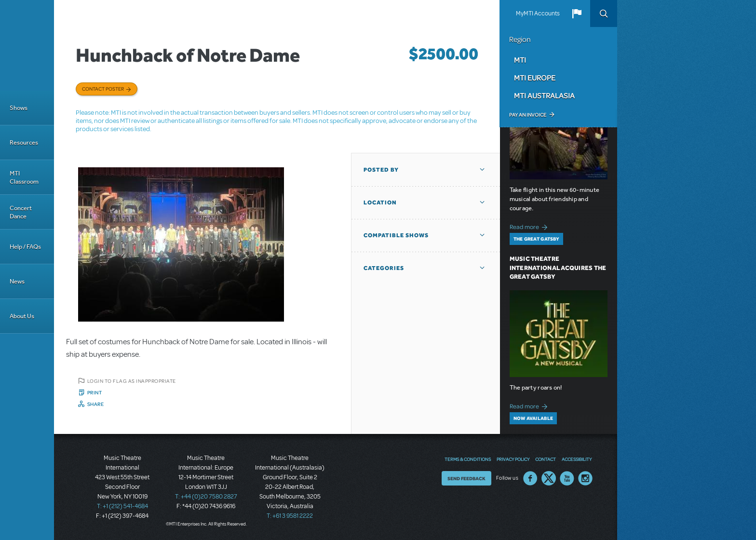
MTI (520, 60)
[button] (577, 13)
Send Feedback (466, 478)
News (17, 281)
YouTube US (567, 478)
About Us (22, 316)
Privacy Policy (513, 459)
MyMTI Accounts (538, 13)
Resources (24, 142)
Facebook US (530, 478)
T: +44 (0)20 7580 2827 (206, 497)
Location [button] (380, 202)
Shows (19, 108)
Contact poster (103, 89)
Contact (546, 459)
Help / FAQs (25, 247)
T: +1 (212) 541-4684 (122, 506)
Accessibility (577, 459)
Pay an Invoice (528, 115)
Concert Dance (21, 212)
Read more (530, 226)
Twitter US (549, 478)
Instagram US (585, 478)
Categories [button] (384, 268)
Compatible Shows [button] (396, 235)
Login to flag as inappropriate (132, 381)
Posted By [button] (381, 170)
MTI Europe (535, 78)
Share (96, 404)
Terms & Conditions (468, 459)
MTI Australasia (544, 95)
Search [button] (604, 13)
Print (95, 392)
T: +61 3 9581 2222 (290, 516)
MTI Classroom (24, 177)
